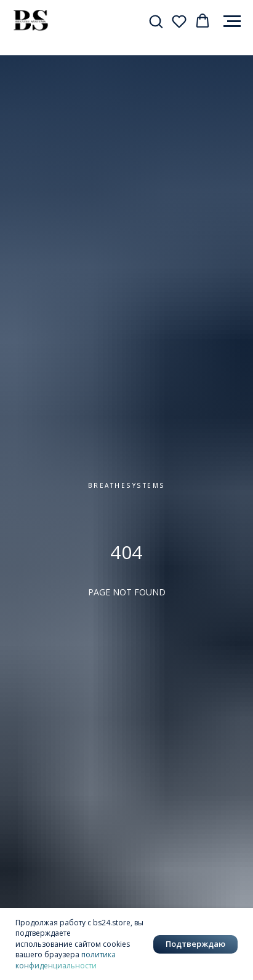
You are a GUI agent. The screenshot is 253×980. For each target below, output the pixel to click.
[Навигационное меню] (232, 22)
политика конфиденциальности (66, 960)
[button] (156, 21)
